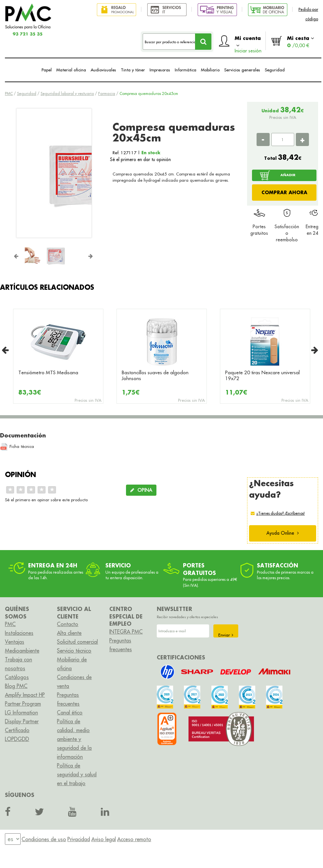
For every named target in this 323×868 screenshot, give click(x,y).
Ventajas (15, 642)
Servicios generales (242, 70)
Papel (47, 70)
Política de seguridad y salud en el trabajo (77, 774)
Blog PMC (16, 686)
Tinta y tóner (133, 70)
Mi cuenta (248, 42)
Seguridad (275, 70)
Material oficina (71, 70)
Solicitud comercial (77, 642)
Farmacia (107, 93)
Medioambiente (22, 651)
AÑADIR (288, 175)
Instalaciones (19, 633)
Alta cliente (69, 633)
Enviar (226, 635)
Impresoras (160, 70)
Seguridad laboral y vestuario (67, 93)
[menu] (13, 839)
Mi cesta (301, 41)
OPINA (141, 490)
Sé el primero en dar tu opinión (140, 159)
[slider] (31, 490)
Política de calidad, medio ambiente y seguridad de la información (74, 739)
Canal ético (70, 712)
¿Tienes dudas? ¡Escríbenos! (280, 513)
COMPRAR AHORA (284, 192)
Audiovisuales (103, 70)
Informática (186, 70)
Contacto (68, 624)
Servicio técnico (74, 651)
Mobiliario (210, 70)
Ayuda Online (283, 533)
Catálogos (17, 677)
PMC (9, 93)
